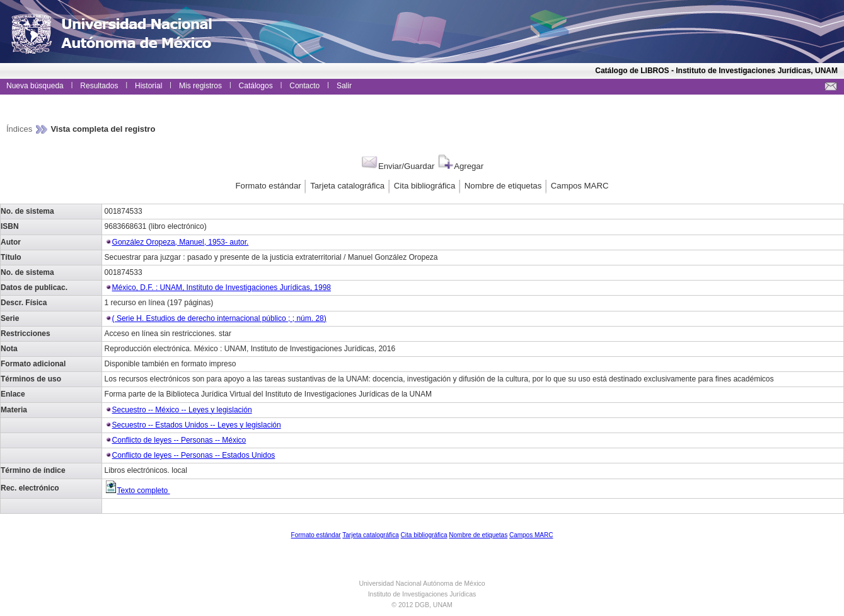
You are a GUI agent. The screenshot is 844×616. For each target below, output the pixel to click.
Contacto (304, 86)
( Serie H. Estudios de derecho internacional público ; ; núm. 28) (219, 318)
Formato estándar (269, 186)
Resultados (99, 86)
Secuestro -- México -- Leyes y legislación (182, 410)
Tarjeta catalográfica (347, 186)
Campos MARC (580, 186)
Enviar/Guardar (397, 166)
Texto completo (137, 491)
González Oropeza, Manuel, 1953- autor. (181, 242)
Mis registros (200, 86)
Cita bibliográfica (425, 186)
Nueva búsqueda (35, 86)
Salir (344, 86)
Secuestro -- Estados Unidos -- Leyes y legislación (197, 425)
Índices (20, 129)
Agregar (460, 166)
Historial (148, 86)
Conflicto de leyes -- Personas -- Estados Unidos (194, 455)
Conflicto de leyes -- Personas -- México (179, 440)
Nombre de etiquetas (503, 186)
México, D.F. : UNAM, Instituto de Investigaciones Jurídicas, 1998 (222, 288)
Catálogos (256, 86)
